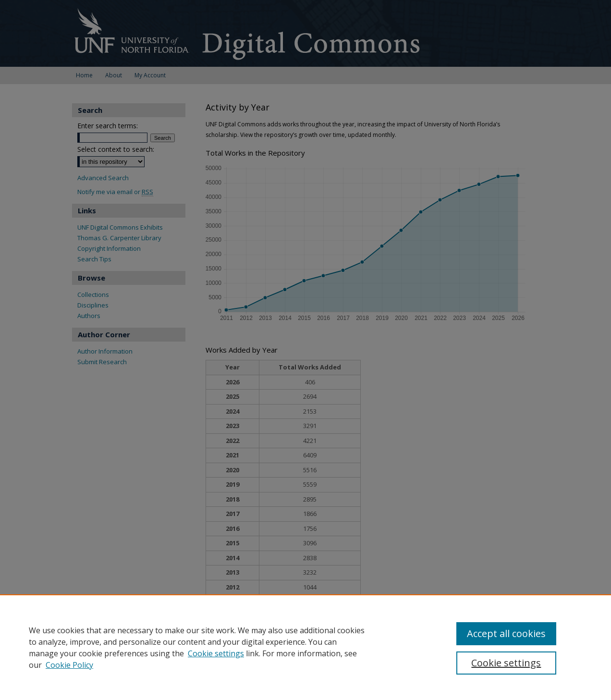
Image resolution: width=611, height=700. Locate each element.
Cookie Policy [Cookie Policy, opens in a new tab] (69, 665)
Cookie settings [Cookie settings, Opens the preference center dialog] (506, 663)
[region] (305, 647)
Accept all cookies (506, 633)
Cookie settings (216, 653)
